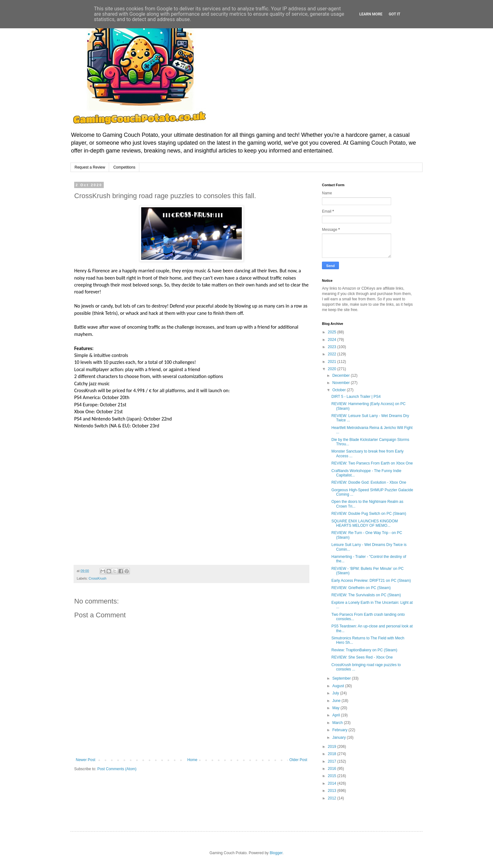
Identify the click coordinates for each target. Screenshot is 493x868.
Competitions (124, 167)
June (337, 701)
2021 (333, 362)
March (338, 723)
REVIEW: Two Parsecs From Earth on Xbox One (372, 463)
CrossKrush (97, 578)
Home (192, 760)
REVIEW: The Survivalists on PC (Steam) (366, 595)
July (336, 693)
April (337, 715)
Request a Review (90, 167)
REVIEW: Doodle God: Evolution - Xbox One (369, 482)
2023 (333, 347)
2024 (333, 340)
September (342, 678)
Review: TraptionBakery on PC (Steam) (364, 650)
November (342, 383)
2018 (333, 754)
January (340, 737)
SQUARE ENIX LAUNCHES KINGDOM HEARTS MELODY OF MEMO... (365, 523)
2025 (333, 332)
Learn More (371, 14)
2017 (333, 761)
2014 (333, 783)
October (340, 390)
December (342, 376)
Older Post (298, 760)
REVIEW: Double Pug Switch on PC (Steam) (369, 514)
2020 (333, 369)
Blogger (276, 853)
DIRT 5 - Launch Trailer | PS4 (356, 397)
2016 (333, 769)
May (336, 708)
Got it (394, 14)
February (340, 730)
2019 (333, 747)
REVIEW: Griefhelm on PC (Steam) (361, 588)
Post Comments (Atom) (117, 769)
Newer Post (86, 760)
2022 (333, 354)
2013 (333, 791)
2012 (333, 798)
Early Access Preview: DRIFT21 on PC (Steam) (371, 581)
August (339, 686)
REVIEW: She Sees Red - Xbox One (362, 657)
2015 (333, 776)
